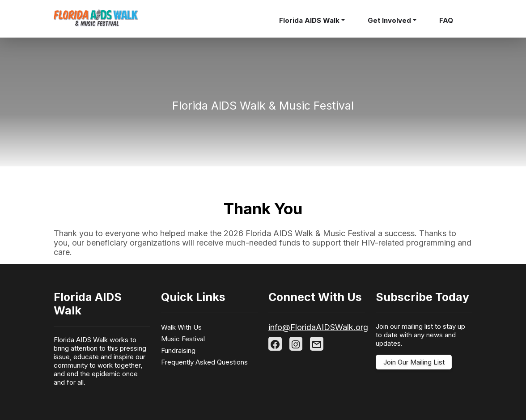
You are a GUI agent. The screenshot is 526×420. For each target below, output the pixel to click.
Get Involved (389, 20)
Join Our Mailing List (414, 362)
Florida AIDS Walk (309, 20)
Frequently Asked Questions (204, 362)
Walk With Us (181, 327)
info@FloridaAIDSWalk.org (318, 327)
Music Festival (183, 339)
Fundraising (178, 350)
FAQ (446, 20)
